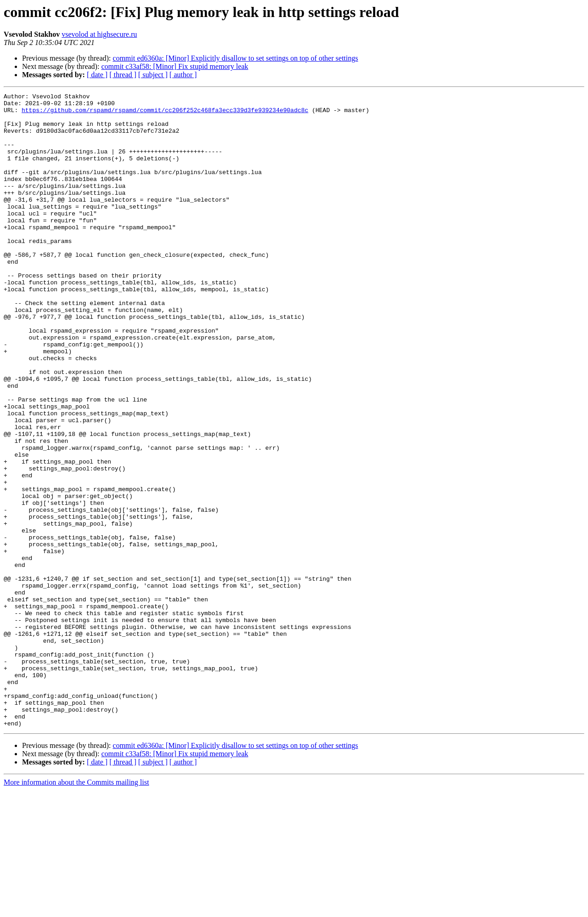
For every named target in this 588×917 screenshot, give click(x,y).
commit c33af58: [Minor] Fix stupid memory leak (175, 66)
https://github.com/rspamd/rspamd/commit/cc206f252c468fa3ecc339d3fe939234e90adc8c (165, 114)
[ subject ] (153, 75)
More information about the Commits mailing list (76, 909)
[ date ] (97, 75)
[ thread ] (123, 75)
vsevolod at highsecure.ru (99, 34)
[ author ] (183, 75)
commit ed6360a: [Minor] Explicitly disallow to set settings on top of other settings (235, 58)
